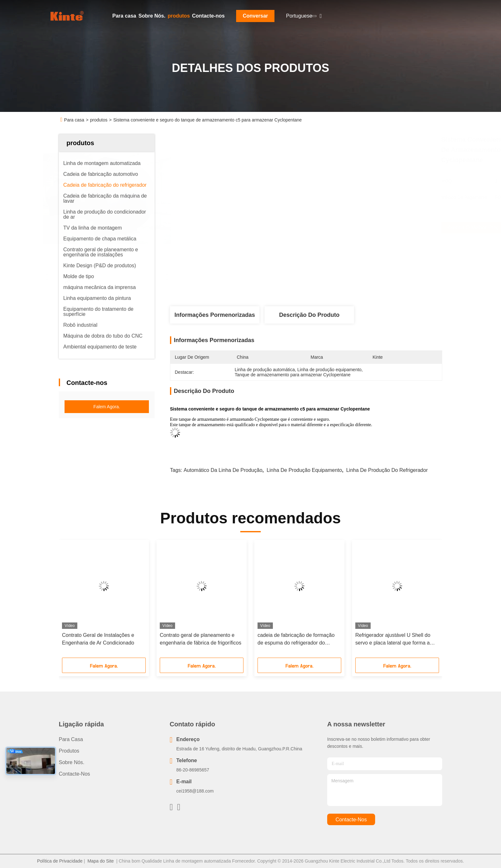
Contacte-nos (208, 16)
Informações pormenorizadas (215, 315)
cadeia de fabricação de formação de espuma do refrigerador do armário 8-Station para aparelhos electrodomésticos (296, 640)
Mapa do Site (101, 861)
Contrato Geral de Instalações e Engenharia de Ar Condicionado (98, 639)
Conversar (255, 16)
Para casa (124, 16)
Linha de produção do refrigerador (387, 470)
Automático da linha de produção (223, 470)
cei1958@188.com (195, 791)
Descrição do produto (309, 315)
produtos (179, 16)
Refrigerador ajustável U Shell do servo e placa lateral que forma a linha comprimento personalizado (393, 640)
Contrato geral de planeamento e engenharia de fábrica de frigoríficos (200, 639)
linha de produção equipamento (304, 470)
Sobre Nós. (152, 16)
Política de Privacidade (60, 861)
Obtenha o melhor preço (340, 228)
